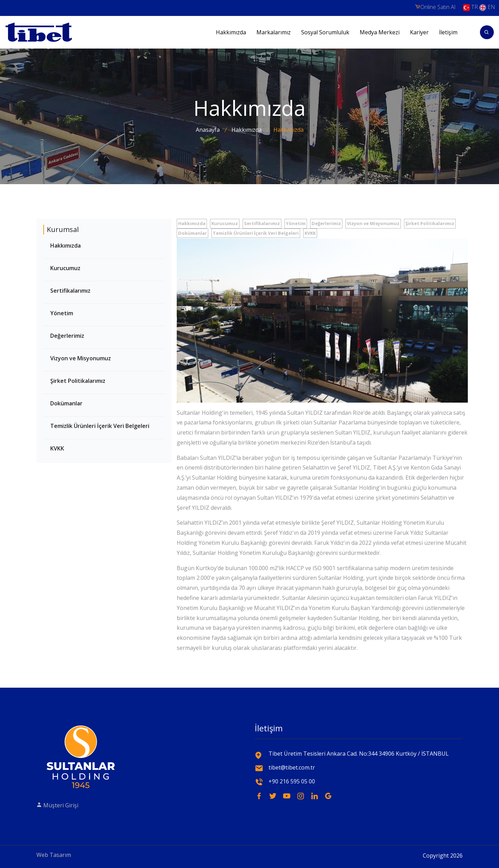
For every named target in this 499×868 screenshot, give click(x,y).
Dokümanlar (66, 403)
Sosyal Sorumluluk (325, 32)
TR (470, 8)
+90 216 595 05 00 (292, 781)
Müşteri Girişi (57, 805)
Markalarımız (274, 32)
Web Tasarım (54, 855)
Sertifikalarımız (70, 291)
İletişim (448, 32)
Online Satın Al (435, 7)
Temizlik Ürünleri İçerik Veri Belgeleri (100, 426)
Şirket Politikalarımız (78, 381)
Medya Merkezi (380, 32)
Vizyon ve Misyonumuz (81, 358)
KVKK (57, 448)
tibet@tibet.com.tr (292, 767)
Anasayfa (208, 130)
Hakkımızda (231, 32)
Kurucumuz (65, 268)
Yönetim (62, 313)
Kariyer (419, 32)
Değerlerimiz (67, 336)
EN (487, 8)
